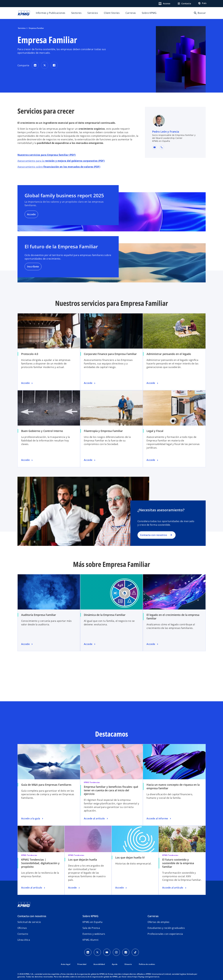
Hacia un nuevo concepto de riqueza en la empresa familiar (173, 786)
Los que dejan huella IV (130, 857)
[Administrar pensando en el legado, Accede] (153, 383)
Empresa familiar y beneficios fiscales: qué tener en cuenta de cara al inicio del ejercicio (111, 790)
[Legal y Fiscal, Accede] (153, 460)
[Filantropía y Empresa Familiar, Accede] (90, 460)
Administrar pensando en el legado (169, 354)
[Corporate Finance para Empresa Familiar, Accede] (90, 383)
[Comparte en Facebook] (54, 65)
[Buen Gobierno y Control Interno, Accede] (27, 460)
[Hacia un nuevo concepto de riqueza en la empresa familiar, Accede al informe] (159, 819)
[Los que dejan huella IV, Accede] (121, 888)
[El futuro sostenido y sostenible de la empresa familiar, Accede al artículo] (175, 888)
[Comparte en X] (45, 65)
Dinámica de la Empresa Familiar (105, 615)
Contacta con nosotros (154, 535)
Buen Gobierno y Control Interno (42, 431)
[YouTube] (107, 952)
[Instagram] (116, 952)
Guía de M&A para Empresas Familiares (46, 785)
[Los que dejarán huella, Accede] (74, 888)
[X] (97, 952)
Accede (31, 214)
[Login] (164, 4)
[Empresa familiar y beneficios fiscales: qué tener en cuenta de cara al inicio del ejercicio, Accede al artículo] (96, 819)
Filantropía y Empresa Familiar (103, 431)
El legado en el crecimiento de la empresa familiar (173, 617)
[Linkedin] (88, 952)
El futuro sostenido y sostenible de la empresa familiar (178, 863)
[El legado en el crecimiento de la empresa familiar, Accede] (153, 644)
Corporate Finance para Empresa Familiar (110, 354)
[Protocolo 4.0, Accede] (27, 383)
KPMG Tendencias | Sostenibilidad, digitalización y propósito (40, 863)
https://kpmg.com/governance (146, 977)
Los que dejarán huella (83, 860)
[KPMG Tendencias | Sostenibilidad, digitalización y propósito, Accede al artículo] (33, 888)
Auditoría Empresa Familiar (39, 615)
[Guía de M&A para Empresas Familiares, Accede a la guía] (33, 819)
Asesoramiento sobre (59, 167)
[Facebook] (126, 952)
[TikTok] (135, 952)
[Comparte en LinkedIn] (35, 65)
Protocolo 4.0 (30, 354)
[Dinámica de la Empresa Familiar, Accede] (90, 644)
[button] (155, 147)
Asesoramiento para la (61, 161)
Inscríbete (33, 267)
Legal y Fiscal (155, 431)
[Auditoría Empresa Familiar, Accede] (27, 644)
